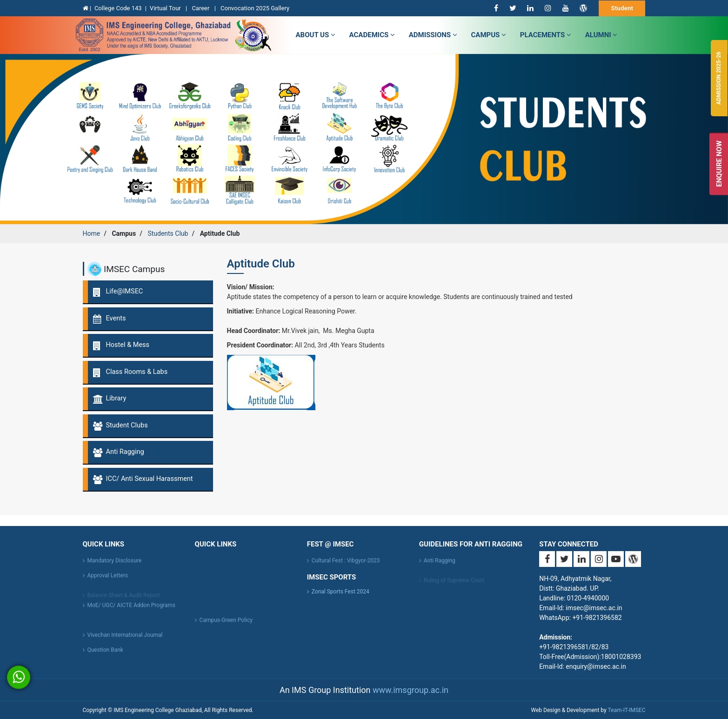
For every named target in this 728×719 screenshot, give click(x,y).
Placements (546, 35)
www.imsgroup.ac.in (411, 690)
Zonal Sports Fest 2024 (341, 592)
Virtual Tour (166, 8)
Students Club (168, 233)
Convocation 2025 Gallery (255, 8)
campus (489, 35)
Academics (372, 35)
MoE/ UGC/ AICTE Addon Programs (131, 609)
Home (92, 233)
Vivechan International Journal (125, 639)
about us (316, 35)
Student (622, 8)
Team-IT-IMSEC (626, 710)
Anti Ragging (440, 565)
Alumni (601, 35)
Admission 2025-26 (719, 78)
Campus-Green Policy (226, 624)
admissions (433, 35)
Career (201, 8)
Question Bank (105, 654)
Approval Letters (108, 579)
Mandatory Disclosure (115, 565)
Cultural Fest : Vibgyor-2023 (346, 565)
